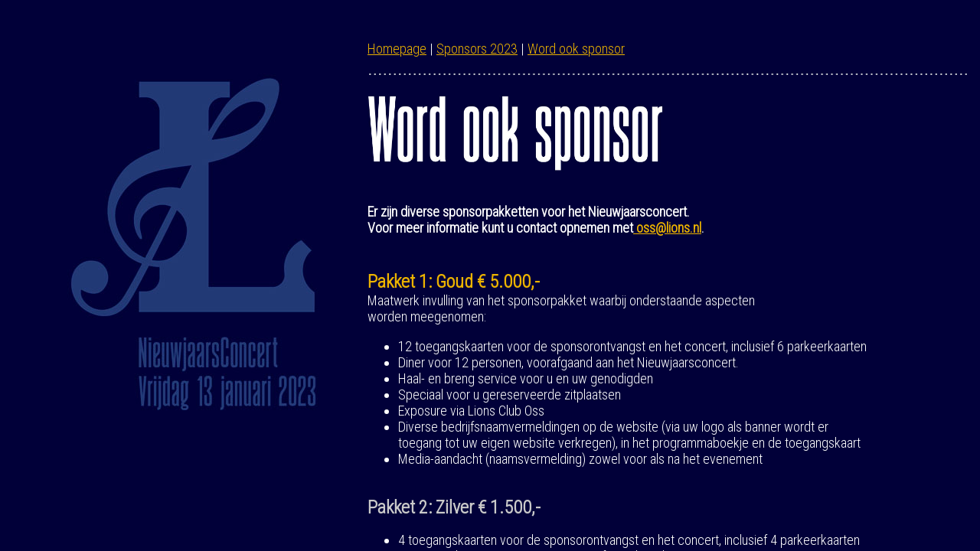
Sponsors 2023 (477, 49)
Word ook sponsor (576, 49)
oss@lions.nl (667, 228)
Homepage (397, 49)
